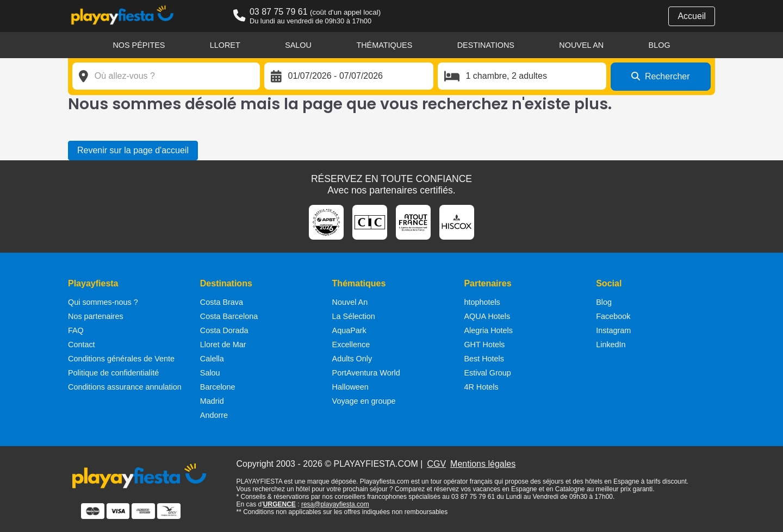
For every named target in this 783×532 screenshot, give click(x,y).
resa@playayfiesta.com (335, 504)
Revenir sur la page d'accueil (133, 150)
